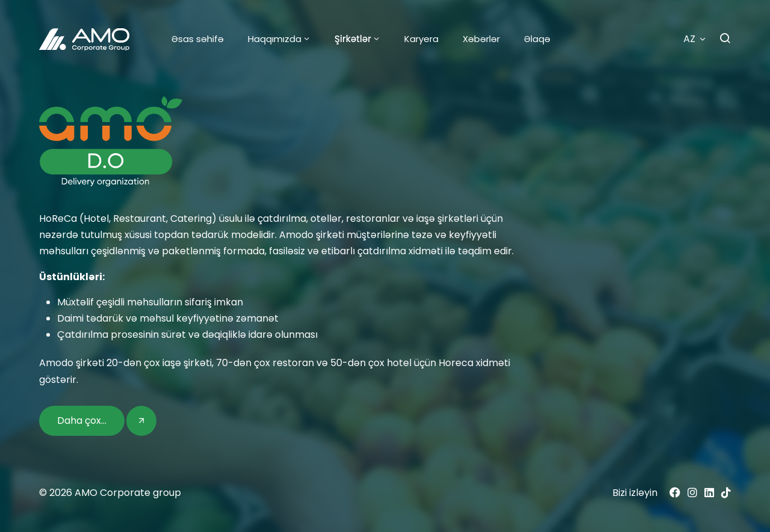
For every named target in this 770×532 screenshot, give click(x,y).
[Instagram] (692, 493)
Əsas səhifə (198, 39)
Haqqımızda (275, 39)
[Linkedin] (709, 493)
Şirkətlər (353, 39)
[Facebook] (675, 493)
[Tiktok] (726, 493)
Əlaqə (537, 39)
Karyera (421, 39)
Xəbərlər (481, 39)
